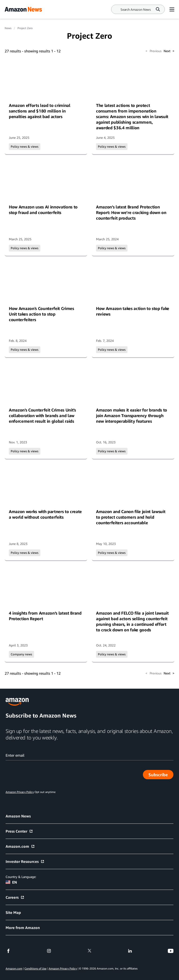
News (8, 28)
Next (169, 51)
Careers (15, 897)
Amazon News (18, 816)
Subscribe (161, 776)
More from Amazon (23, 928)
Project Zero (25, 28)
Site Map (13, 912)
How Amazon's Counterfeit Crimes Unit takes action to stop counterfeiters (41, 314)
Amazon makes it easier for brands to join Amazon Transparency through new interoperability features (132, 415)
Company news (21, 654)
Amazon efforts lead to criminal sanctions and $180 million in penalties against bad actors (40, 111)
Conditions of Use (35, 968)
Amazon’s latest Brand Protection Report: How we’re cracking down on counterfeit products (131, 212)
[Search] (136, 9)
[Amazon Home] (23, 9)
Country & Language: (21, 877)
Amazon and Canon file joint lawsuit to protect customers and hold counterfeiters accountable (131, 517)
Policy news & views (25, 146)
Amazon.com (20, 846)
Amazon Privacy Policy (63, 968)
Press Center (19, 831)
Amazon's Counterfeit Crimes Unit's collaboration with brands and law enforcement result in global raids (42, 415)
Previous (153, 51)
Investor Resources (25, 861)
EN (11, 882)
